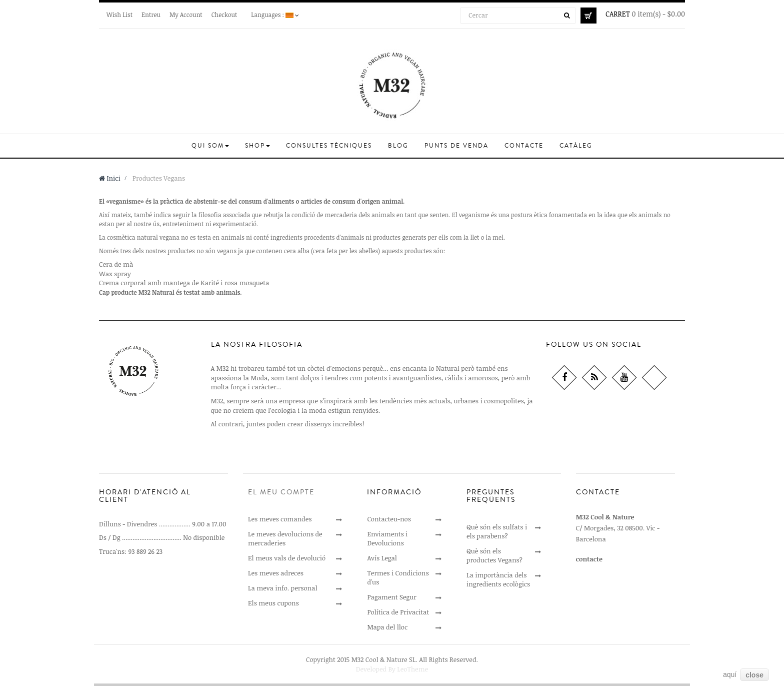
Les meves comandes (280, 519)
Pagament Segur (391, 597)
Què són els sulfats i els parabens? (497, 531)
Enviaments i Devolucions (387, 538)
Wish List (119, 15)
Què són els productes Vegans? (494, 555)
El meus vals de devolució (287, 558)
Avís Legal (382, 558)
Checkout (224, 15)
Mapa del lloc (387, 627)
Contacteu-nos (389, 519)
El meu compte (281, 492)
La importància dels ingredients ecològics (498, 579)
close (754, 675)
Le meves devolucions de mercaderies (285, 538)
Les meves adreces (276, 573)
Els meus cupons (273, 603)
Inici (110, 178)
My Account (186, 15)
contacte (589, 559)
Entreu (151, 15)
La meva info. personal (282, 588)
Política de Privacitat (398, 612)
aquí (730, 674)
